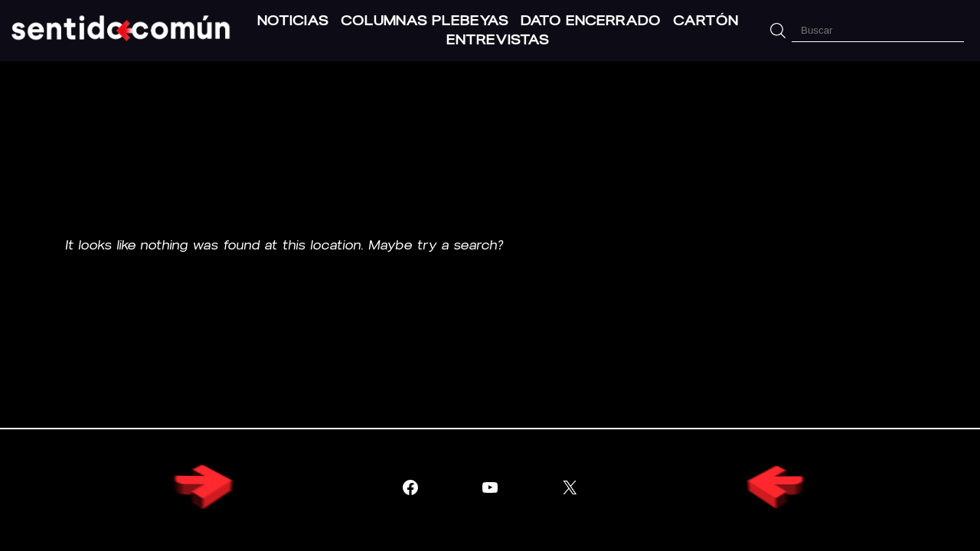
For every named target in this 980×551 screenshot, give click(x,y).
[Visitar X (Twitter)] (570, 487)
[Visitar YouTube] (490, 487)
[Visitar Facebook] (410, 487)
